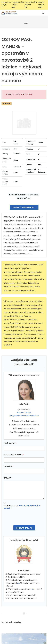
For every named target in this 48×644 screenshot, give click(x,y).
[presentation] (24, 518)
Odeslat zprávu (24, 528)
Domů (26, 23)
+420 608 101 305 (24, 412)
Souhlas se (22, 507)
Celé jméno (10, 443)
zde (19, 583)
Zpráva (8, 478)
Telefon (9, 466)
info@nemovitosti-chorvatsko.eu (24, 416)
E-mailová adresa (14, 455)
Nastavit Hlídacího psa (24, 208)
